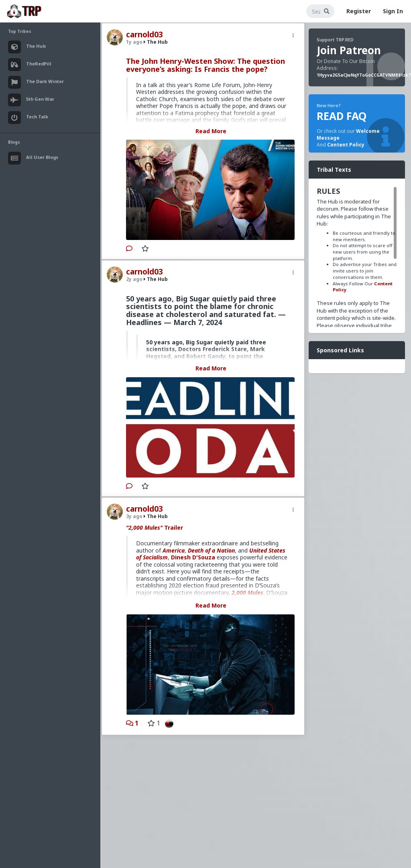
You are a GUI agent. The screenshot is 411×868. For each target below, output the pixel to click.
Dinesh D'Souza (193, 557)
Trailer (155, 528)
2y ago (134, 279)
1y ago (134, 42)
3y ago (134, 516)
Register (359, 11)
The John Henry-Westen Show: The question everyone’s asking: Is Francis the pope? (205, 65)
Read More (211, 131)
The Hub (156, 42)
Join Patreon (349, 50)
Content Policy (346, 145)
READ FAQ (342, 116)
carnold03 (144, 35)
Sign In (393, 11)
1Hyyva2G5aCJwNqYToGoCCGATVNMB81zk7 (364, 75)
